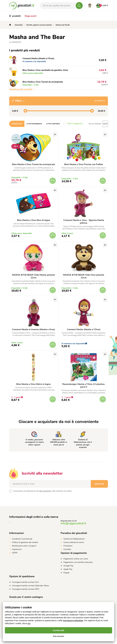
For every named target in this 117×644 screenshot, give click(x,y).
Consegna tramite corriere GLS (25, 588)
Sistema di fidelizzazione (74, 545)
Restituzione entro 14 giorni (24, 552)
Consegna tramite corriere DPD (26, 595)
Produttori (68, 552)
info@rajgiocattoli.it (73, 529)
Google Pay (68, 572)
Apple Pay (68, 575)
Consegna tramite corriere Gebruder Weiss (30, 592)
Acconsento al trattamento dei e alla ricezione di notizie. (43, 497)
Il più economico (34, 124)
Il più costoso (53, 124)
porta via (99, 490)
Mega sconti (31, 16)
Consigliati (17, 124)
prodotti (15, 16)
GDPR (15, 559)
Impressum (17, 555)
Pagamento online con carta (76, 565)
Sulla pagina (95, 124)
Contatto (67, 555)
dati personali (45, 497)
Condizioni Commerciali (22, 545)
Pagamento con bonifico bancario (78, 568)
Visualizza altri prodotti (22, 89)
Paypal (66, 579)
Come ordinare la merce (74, 548)
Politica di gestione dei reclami (25, 548)
